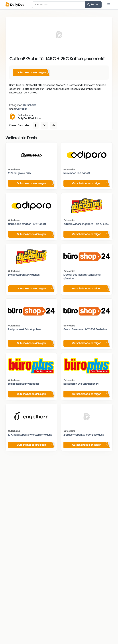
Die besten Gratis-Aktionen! (24, 275)
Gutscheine (30, 105)
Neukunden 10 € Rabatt (77, 173)
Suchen (93, 5)
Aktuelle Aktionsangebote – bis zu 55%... (86, 224)
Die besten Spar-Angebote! (24, 384)
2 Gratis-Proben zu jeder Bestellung (84, 435)
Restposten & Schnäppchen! (25, 329)
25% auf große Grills (19, 173)
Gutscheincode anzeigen (31, 72)
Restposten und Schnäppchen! (81, 384)
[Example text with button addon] (59, 5)
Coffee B (21, 109)
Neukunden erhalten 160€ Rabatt (27, 224)
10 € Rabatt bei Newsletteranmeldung (30, 435)
